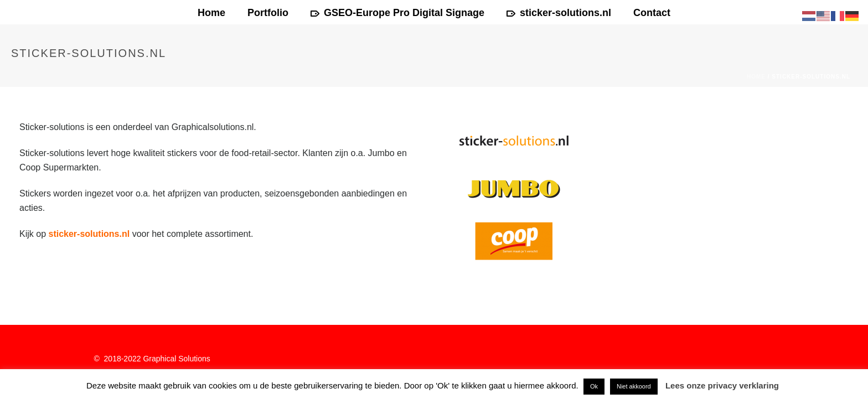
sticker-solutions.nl (559, 13)
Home (211, 13)
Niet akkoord (634, 386)
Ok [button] (594, 386)
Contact (652, 13)
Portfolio (268, 13)
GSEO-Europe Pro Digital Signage (397, 13)
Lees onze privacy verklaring (722, 385)
